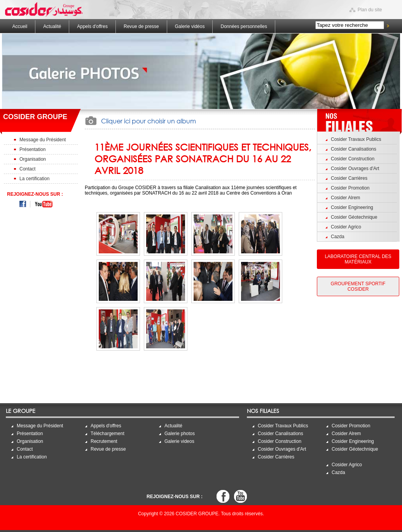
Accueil (20, 26)
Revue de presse (141, 26)
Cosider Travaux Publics (356, 139)
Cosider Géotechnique (354, 217)
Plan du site (370, 10)
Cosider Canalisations (354, 149)
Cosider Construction (353, 159)
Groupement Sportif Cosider (358, 286)
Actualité (52, 26)
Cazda (338, 237)
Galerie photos (180, 434)
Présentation (32, 149)
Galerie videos (179, 441)
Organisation (33, 159)
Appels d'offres (92, 26)
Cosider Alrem (345, 198)
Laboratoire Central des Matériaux (358, 259)
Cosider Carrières (349, 178)
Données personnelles (244, 26)
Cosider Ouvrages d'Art (355, 169)
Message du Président (43, 140)
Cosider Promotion (350, 188)
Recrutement (104, 441)
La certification (34, 179)
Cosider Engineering (352, 207)
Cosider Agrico (346, 227)
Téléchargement (107, 434)
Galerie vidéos (190, 26)
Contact (27, 169)
